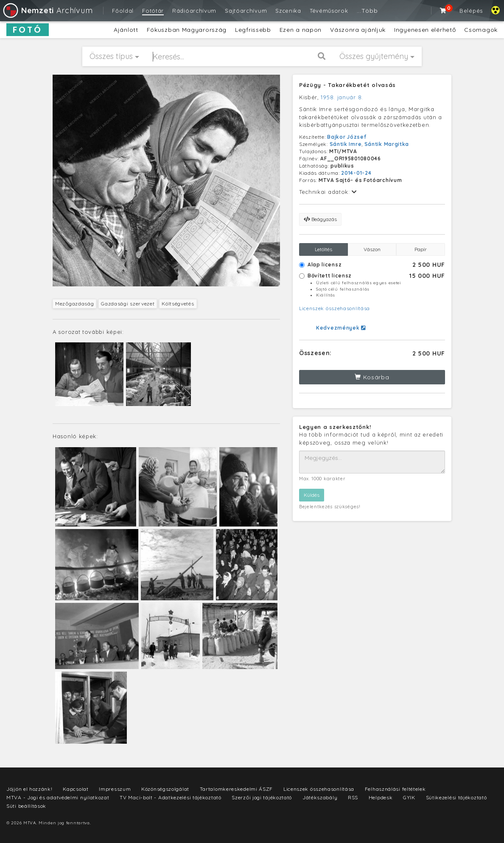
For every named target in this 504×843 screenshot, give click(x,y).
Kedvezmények (341, 328)
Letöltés (323, 249)
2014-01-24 (356, 173)
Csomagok (481, 30)
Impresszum (115, 789)
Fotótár (153, 11)
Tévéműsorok (329, 11)
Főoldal (123, 11)
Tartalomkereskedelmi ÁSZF (237, 789)
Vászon (372, 249)
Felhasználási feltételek (395, 789)
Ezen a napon (301, 30)
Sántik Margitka (387, 144)
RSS (353, 797)
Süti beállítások (26, 806)
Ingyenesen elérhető (425, 30)
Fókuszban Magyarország (187, 30)
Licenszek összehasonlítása (335, 308)
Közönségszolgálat (165, 789)
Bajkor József (347, 137)
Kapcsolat (76, 789)
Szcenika (288, 11)
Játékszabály (320, 797)
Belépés (471, 11)
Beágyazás (320, 219)
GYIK (409, 797)
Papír (421, 249)
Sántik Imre (346, 144)
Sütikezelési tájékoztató (456, 797)
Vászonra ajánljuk (358, 30)
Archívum (47, 10)
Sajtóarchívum (246, 11)
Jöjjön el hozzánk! (29, 789)
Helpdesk (381, 797)
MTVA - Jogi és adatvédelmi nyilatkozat (58, 797)
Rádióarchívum (194, 11)
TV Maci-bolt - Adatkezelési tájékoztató (170, 797)
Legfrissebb (253, 30)
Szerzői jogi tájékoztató (262, 797)
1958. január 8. (342, 97)
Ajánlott (126, 30)
